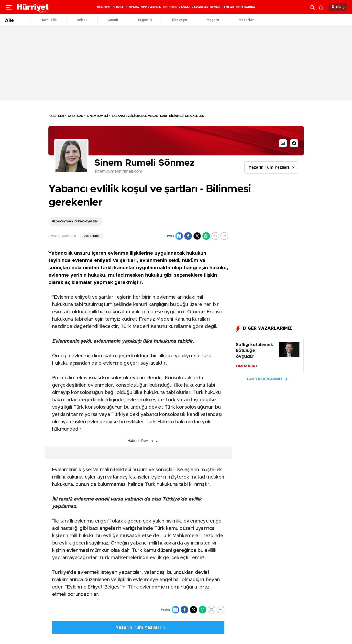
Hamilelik (49, 20)
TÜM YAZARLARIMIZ (264, 379)
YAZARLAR (200, 7)
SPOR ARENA (151, 7)
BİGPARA (132, 7)
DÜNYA (118, 7)
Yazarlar (246, 20)
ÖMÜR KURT (247, 366)
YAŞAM (184, 7)
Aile (9, 21)
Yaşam (213, 20)
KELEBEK (170, 7)
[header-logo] (33, 7)
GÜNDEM (104, 7)
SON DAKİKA (246, 7)
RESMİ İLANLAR (222, 7)
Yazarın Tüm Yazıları (269, 167)
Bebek (82, 20)
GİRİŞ (340, 7)
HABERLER (56, 116)
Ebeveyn (180, 20)
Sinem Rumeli (97, 116)
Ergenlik (145, 20)
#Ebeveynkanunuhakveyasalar (75, 221)
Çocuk (113, 20)
